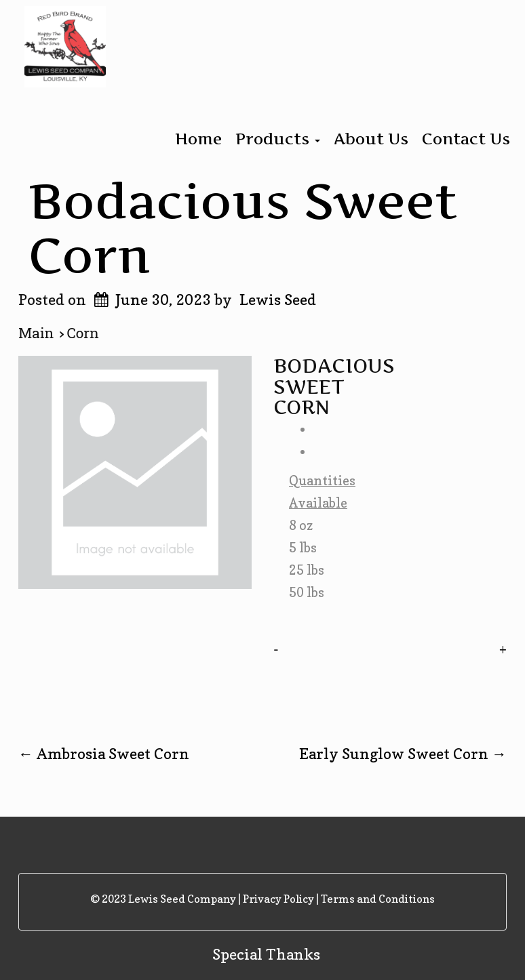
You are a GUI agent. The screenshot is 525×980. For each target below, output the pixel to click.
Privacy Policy (278, 899)
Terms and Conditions (378, 899)
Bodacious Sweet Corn (243, 227)
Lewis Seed (278, 300)
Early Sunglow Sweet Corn (403, 754)
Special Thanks (266, 954)
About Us (371, 139)
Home (198, 139)
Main (39, 333)
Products (278, 139)
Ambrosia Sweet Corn (104, 754)
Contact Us (466, 139)
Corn (83, 333)
